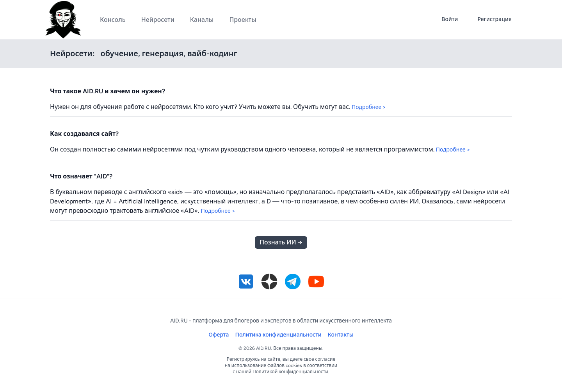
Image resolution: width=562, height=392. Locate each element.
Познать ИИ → (281, 242)
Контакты (341, 335)
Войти (450, 19)
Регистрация (494, 19)
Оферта (219, 335)
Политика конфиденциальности (278, 335)
